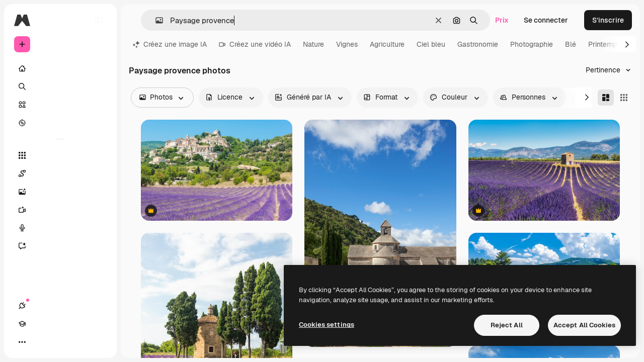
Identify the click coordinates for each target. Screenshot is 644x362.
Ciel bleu (431, 44)
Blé (571, 44)
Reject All (507, 325)
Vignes (347, 44)
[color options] (456, 98)
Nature (313, 44)
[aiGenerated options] (310, 98)
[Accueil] (60, 68)
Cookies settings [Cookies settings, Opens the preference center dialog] (327, 325)
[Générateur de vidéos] (60, 210)
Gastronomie (478, 44)
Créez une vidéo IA (255, 44)
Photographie (532, 44)
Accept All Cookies (584, 325)
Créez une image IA (170, 44)
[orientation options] (387, 98)
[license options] (231, 98)
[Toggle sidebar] (99, 20)
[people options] (530, 98)
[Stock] (60, 105)
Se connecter (546, 20)
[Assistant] (60, 246)
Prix (502, 20)
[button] (155, 20)
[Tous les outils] (60, 155)
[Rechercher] (60, 86)
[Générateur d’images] (60, 192)
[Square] (624, 98)
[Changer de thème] (58, 342)
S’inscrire (608, 20)
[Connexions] (22, 342)
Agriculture (387, 44)
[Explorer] (60, 123)
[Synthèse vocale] (60, 228)
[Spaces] (60, 173)
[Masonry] (606, 98)
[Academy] (40, 342)
